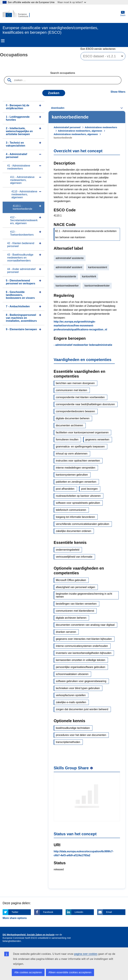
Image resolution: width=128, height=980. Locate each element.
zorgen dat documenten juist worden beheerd (82, 709)
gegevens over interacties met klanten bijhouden (84, 639)
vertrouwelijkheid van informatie (74, 557)
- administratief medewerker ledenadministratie (83, 345)
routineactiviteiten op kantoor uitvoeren (78, 496)
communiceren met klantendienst (75, 611)
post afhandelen (65, 489)
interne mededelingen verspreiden (76, 468)
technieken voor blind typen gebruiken (78, 688)
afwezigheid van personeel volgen (76, 587)
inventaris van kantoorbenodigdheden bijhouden (84, 653)
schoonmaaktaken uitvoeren (72, 674)
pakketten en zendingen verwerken (76, 482)
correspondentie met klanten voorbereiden (80, 397)
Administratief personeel (67, 127)
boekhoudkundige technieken (73, 728)
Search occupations (63, 73)
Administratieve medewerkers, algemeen (80, 131)
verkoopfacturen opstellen (71, 695)
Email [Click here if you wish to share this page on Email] (109, 912)
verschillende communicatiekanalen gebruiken (83, 524)
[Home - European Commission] (18, 14)
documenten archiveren (69, 425)
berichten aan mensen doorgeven (75, 383)
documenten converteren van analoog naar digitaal (85, 625)
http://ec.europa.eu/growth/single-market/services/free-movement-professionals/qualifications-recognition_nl (80, 326)
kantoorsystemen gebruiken (72, 475)
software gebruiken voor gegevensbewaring (81, 681)
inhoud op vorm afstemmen (72, 454)
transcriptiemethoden (68, 742)
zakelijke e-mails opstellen (71, 702)
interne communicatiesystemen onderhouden (82, 646)
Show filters (118, 92)
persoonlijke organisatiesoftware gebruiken (81, 667)
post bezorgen (89, 489)
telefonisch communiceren (71, 510)
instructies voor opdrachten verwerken (78, 461)
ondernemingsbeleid (68, 550)
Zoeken (54, 93)
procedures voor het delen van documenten (81, 735)
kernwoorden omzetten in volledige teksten (81, 660)
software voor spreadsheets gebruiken (78, 503)
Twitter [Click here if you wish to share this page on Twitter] (15, 912)
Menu (3, 41)
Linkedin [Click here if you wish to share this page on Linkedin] (79, 912)
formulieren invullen (67, 439)
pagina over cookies (86, 954)
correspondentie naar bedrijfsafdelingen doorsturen (85, 404)
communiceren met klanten (72, 390)
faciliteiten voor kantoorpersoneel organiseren (82, 432)
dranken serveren (66, 632)
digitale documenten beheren (73, 418)
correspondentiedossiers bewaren (75, 411)
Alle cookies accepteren (28, 972)
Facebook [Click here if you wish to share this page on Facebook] (48, 912)
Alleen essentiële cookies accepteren (70, 972)
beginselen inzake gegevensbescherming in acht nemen (84, 595)
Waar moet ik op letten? (72, 2)
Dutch (123, 14)
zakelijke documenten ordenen (74, 531)
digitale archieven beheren (71, 618)
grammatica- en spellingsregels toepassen (80, 447)
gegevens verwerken (97, 439)
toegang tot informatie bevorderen (75, 517)
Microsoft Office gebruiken (71, 580)
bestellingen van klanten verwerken (76, 604)
